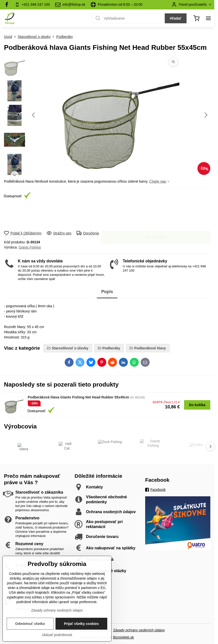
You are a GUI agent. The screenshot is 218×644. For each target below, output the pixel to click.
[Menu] (208, 18)
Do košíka (155, 215)
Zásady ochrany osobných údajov (139, 630)
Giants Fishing (30, 247)
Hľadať (176, 18)
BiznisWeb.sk (124, 637)
